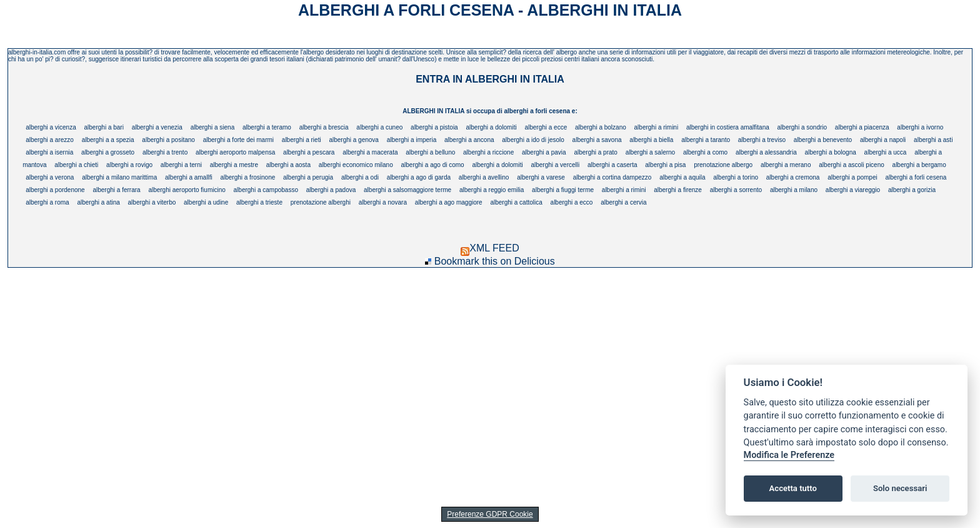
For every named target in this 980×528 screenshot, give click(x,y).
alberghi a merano (786, 165)
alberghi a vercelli (555, 165)
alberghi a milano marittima (119, 177)
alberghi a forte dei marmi (238, 140)
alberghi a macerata (370, 152)
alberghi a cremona (793, 177)
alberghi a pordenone (55, 190)
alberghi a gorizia (912, 190)
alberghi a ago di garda (419, 177)
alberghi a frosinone (247, 177)
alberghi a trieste (259, 202)
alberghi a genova (354, 140)
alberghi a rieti (302, 140)
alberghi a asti (933, 140)
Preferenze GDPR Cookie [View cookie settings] (490, 514)
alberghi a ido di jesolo (533, 140)
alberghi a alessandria (766, 152)
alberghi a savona (597, 140)
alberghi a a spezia (108, 140)
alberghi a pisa (665, 165)
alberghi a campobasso (266, 190)
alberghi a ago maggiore (449, 202)
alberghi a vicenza (51, 127)
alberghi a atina (98, 202)
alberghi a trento (165, 152)
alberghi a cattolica (516, 202)
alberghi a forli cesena (916, 177)
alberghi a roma (47, 202)
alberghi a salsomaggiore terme (407, 190)
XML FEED (490, 248)
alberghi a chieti (76, 165)
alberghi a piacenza (862, 127)
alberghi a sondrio (802, 127)
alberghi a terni (181, 165)
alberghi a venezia (157, 127)
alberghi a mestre (234, 165)
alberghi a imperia (412, 140)
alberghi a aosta (288, 165)
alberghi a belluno (430, 152)
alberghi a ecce (546, 127)
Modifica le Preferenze (789, 455)
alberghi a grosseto (108, 152)
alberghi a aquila (682, 177)
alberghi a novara (383, 202)
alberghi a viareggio (853, 190)
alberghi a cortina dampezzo (612, 177)
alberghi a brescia (324, 127)
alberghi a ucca (886, 152)
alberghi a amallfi (189, 177)
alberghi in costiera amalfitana (728, 127)
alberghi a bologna (831, 152)
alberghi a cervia (623, 202)
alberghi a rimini (657, 127)
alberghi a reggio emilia (492, 190)
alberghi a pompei (852, 177)
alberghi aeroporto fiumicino (187, 190)
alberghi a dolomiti (491, 127)
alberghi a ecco (572, 202)
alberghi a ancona (469, 140)
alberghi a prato (596, 152)
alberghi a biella (651, 140)
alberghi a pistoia (434, 127)
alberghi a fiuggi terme (563, 190)
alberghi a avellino (484, 177)
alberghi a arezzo (50, 140)
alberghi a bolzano (601, 127)
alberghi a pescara (309, 152)
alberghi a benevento (823, 140)
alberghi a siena (213, 127)
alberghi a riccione (488, 152)
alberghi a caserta (612, 165)
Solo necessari (900, 488)
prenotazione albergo (723, 165)
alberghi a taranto (706, 140)
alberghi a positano (168, 140)
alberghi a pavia (544, 152)
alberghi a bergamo (919, 165)
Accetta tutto (793, 488)
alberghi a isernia (49, 152)
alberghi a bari (104, 127)
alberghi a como (705, 152)
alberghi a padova (331, 190)
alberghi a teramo (267, 127)
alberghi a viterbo (152, 202)
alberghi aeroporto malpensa (235, 152)
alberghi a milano (794, 190)
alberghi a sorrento (736, 190)
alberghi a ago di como (433, 165)
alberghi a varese (541, 177)
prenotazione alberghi (321, 202)
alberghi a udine (206, 202)
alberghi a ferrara (116, 190)
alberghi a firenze (678, 190)
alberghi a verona (50, 177)
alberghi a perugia (308, 177)
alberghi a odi (360, 177)
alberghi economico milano (356, 165)
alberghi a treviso (762, 140)
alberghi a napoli (883, 140)
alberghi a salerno (651, 152)
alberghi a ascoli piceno (852, 165)
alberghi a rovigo (129, 165)
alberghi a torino (736, 177)
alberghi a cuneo (379, 127)
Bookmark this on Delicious (495, 261)
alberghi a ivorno (920, 127)
